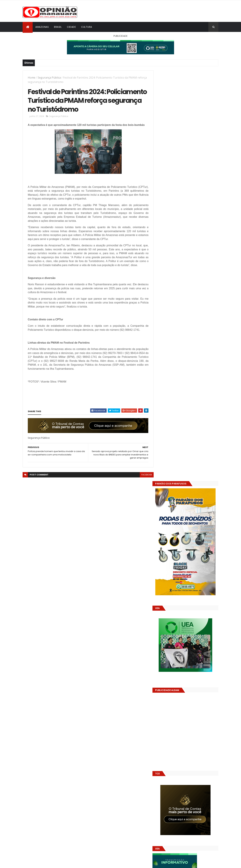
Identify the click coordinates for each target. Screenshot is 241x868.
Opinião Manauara (175, 550)
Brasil (58, 27)
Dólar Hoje (164, 634)
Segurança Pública (49, 78)
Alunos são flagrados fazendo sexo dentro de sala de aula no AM (193, 516)
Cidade (71, 27)
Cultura (87, 27)
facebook (144, 475)
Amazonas (42, 27)
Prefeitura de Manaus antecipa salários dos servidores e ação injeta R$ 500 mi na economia (195, 504)
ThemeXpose (41, 863)
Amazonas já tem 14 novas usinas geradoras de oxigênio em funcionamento (192, 531)
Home (32, 78)
